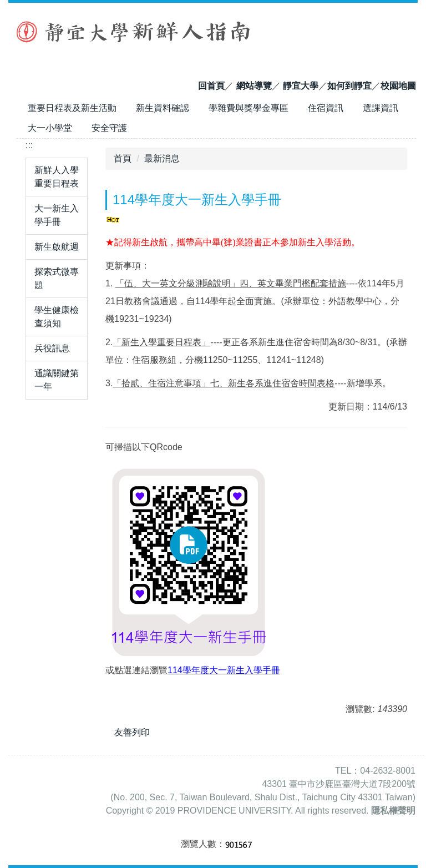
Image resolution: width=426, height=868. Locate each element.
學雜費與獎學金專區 (248, 108)
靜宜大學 (301, 86)
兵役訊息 (52, 348)
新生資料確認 (163, 108)
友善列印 (132, 732)
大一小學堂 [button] (50, 128)
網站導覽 (254, 86)
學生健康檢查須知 (57, 317)
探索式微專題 (57, 278)
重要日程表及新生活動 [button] (72, 108)
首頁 (123, 158)
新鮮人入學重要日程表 (57, 177)
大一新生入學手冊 (57, 215)
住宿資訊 (326, 108)
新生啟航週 (57, 247)
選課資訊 (381, 108)
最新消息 (162, 158)
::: (29, 145)
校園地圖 (398, 86)
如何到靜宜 (349, 86)
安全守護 (109, 128)
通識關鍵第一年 (57, 380)
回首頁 (211, 86)
